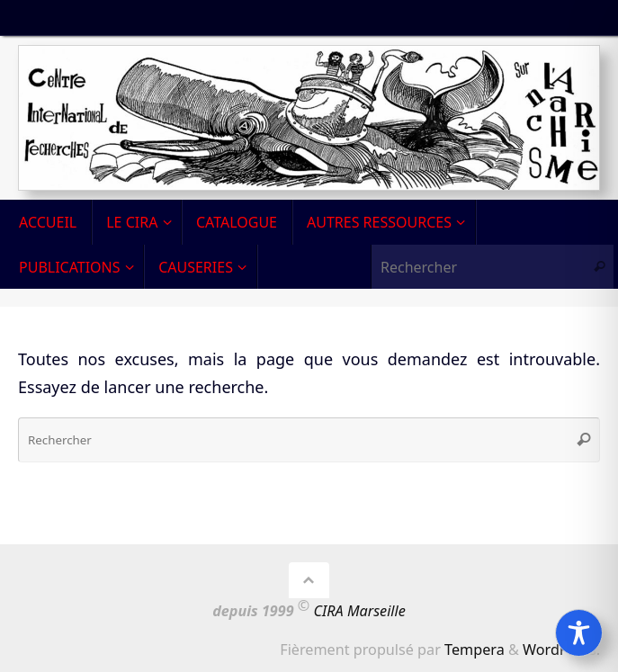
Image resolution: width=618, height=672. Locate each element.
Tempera (475, 650)
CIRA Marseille (360, 611)
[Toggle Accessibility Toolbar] (579, 633)
